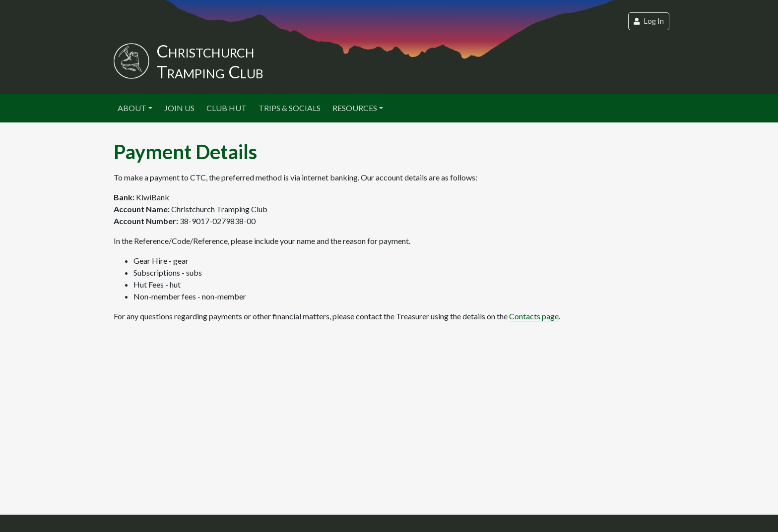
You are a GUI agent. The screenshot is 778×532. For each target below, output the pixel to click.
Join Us (179, 108)
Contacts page (534, 316)
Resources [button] (355, 108)
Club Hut (227, 108)
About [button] (132, 108)
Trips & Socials (290, 108)
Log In (649, 21)
